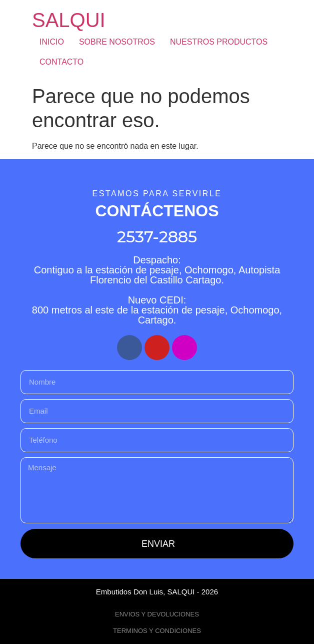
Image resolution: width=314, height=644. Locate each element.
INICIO (52, 42)
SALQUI (69, 20)
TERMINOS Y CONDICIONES (157, 631)
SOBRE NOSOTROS (117, 42)
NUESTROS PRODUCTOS (219, 42)
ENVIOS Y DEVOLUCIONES (157, 614)
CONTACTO (61, 62)
